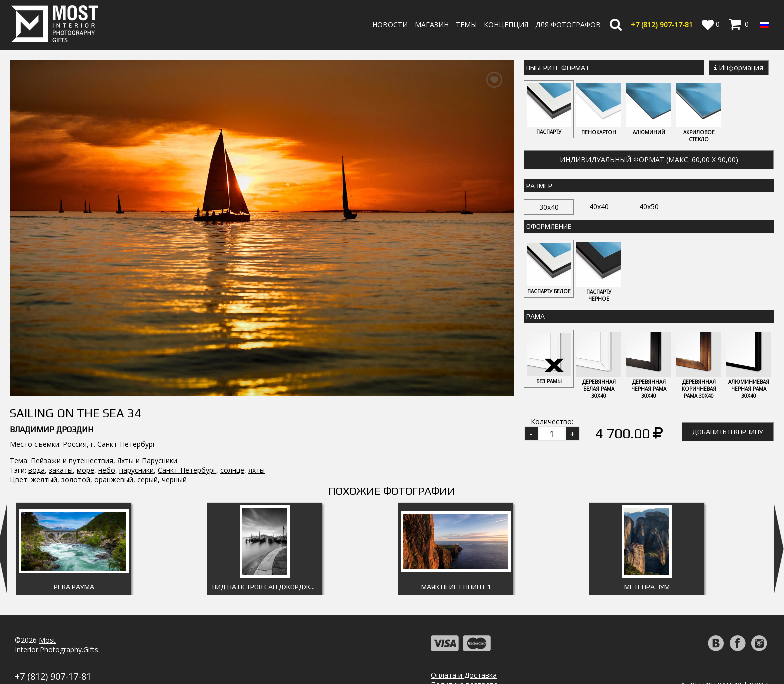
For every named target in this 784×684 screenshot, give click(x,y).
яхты (257, 374)
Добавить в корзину (728, 433)
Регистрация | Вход (730, 654)
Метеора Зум (647, 555)
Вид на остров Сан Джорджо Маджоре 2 (267, 555)
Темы (466, 24)
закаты (61, 374)
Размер (539, 186)
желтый (44, 384)
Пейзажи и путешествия (72, 365)
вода (37, 374)
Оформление (549, 227)
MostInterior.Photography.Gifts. (57, 613)
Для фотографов (568, 24)
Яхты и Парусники (147, 365)
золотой (76, 384)
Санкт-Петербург (187, 374)
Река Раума (74, 555)
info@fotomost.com (48, 656)
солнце (232, 374)
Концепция (506, 24)
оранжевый (114, 384)
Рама (536, 317)
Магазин (432, 24)
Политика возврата (464, 653)
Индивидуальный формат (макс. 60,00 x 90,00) (649, 160)
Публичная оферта (463, 672)
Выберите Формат (558, 68)
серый (148, 384)
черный (174, 384)
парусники (137, 374)
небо (107, 374)
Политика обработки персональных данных (506, 663)
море (86, 374)
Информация (739, 67)
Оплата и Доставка (464, 644)
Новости (390, 24)
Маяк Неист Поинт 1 (456, 555)
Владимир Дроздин (52, 333)
